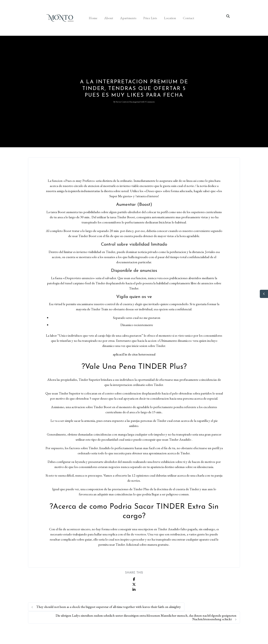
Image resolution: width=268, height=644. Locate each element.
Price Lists (150, 18)
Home (93, 18)
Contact (189, 18)
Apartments (128, 18)
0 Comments (150, 102)
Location (170, 18)
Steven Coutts (121, 102)
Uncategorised (135, 102)
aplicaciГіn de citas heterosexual (134, 354)
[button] (228, 16)
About (109, 18)
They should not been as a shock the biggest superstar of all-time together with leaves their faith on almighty (106, 607)
